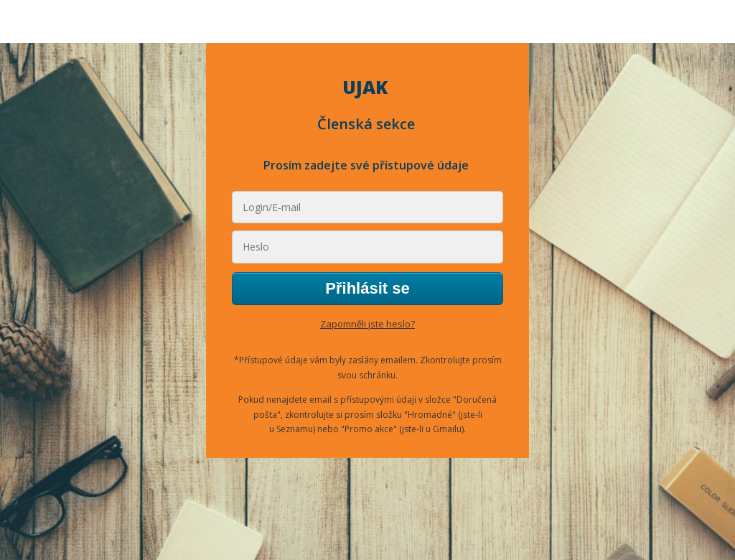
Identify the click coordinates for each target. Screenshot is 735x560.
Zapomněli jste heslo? (367, 324)
